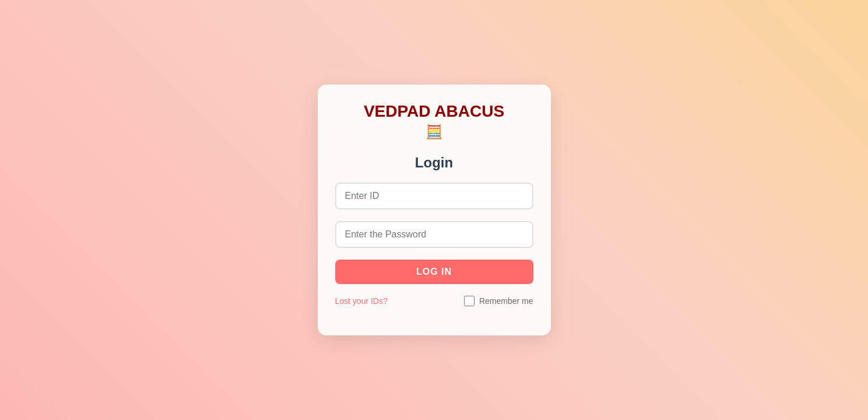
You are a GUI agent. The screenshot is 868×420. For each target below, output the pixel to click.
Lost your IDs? (361, 301)
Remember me (506, 301)
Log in (434, 272)
